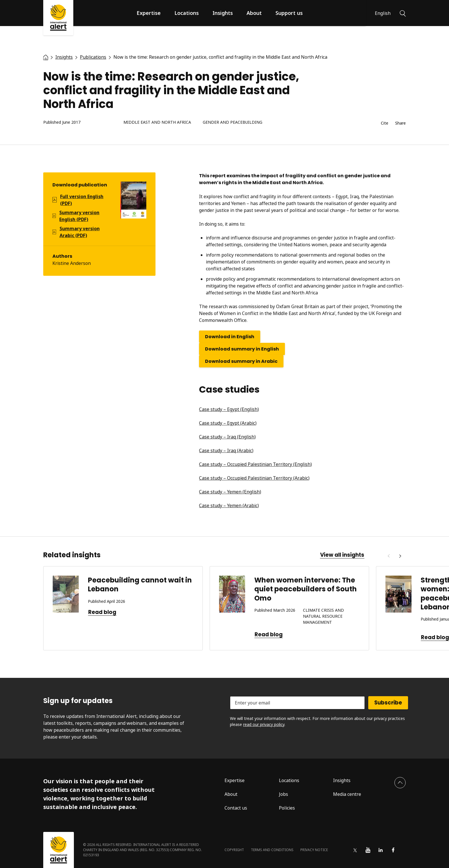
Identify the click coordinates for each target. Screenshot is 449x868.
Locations (187, 13)
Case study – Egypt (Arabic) (228, 423)
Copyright (234, 850)
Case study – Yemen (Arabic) (229, 505)
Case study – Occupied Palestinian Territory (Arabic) (254, 478)
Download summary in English (242, 349)
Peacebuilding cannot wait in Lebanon (140, 584)
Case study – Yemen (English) (230, 492)
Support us (289, 13)
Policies (287, 808)
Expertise (149, 13)
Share (400, 123)
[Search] (403, 13)
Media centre (347, 794)
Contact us (236, 808)
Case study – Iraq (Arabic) (226, 450)
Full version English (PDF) (82, 200)
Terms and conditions (272, 850)
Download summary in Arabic (241, 361)
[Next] (400, 556)
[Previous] (389, 556)
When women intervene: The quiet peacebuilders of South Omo (306, 589)
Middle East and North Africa (157, 122)
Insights (223, 13)
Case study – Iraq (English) (227, 437)
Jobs (283, 794)
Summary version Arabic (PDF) (80, 232)
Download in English (230, 337)
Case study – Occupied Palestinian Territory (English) (255, 464)
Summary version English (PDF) (79, 216)
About (254, 13)
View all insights (342, 555)
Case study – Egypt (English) (229, 409)
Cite (385, 123)
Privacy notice (314, 850)
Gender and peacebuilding (233, 122)
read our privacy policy (264, 724)
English (383, 13)
